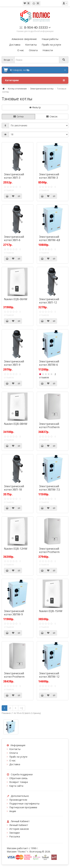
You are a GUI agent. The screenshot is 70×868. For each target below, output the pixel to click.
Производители (18, 800)
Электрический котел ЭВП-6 (14, 238)
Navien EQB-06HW (16, 299)
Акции (13, 811)
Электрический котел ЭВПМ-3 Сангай (49, 178)
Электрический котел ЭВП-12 (49, 301)
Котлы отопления (17, 89)
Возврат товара (19, 782)
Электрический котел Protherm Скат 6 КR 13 (49, 427)
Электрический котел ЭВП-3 (14, 176)
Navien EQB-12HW (16, 549)
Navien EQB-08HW (16, 424)
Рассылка (15, 836)
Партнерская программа (23, 807)
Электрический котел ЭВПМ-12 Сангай (49, 677)
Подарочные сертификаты (24, 804)
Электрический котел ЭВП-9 (14, 363)
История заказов (19, 829)
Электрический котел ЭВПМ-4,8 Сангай (50, 240)
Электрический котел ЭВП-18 (14, 488)
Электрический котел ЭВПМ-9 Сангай (14, 614)
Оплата (14, 753)
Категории (35, 80)
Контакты (15, 749)
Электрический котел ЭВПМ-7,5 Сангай (50, 490)
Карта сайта (16, 786)
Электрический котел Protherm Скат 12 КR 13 (14, 677)
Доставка (15, 764)
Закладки (14, 833)
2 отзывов (47, 376)
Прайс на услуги (18, 757)
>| (22, 708)
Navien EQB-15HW (51, 611)
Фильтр (35, 107)
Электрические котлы (42, 89)
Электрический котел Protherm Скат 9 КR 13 (49, 552)
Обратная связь (18, 778)
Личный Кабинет (19, 825)
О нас (12, 760)
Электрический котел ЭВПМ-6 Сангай (49, 365)
